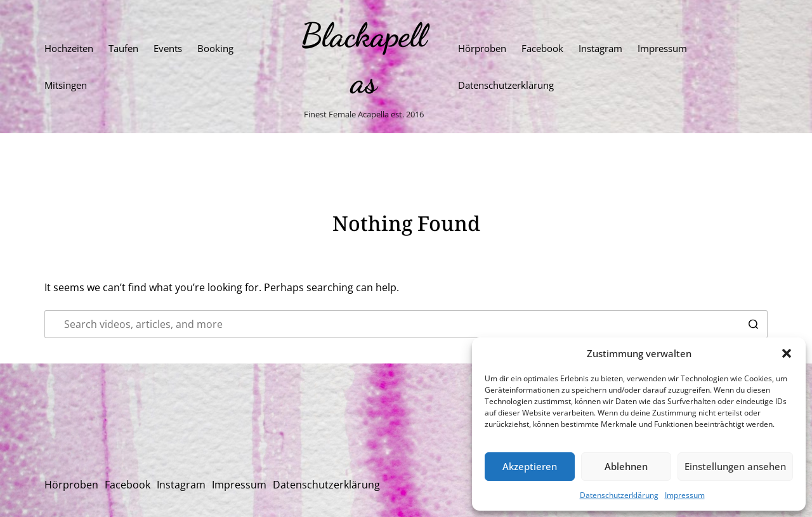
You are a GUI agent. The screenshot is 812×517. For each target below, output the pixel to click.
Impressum (685, 495)
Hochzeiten (69, 48)
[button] (787, 353)
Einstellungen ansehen (735, 466)
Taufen (123, 48)
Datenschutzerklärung (619, 495)
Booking (215, 48)
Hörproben (482, 48)
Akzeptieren (530, 466)
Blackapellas (363, 58)
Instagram (600, 48)
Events (168, 48)
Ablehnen (626, 466)
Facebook (542, 48)
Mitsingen (66, 85)
